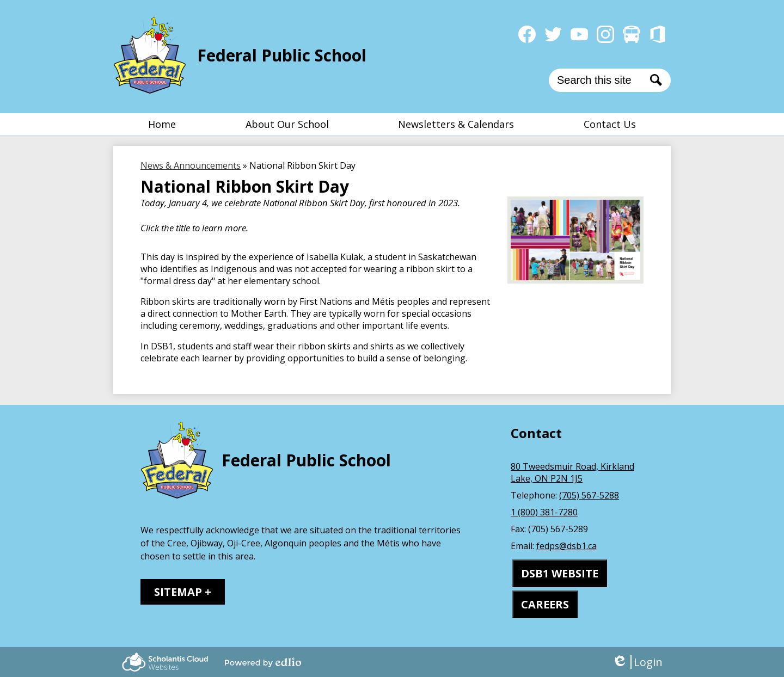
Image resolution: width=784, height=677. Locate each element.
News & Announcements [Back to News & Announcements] (191, 165)
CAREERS (545, 604)
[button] (287, 124)
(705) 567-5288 (589, 495)
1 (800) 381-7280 (544, 512)
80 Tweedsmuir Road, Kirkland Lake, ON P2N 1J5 (572, 472)
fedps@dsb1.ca (566, 546)
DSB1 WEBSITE (560, 573)
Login (637, 662)
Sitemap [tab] (178, 592)
